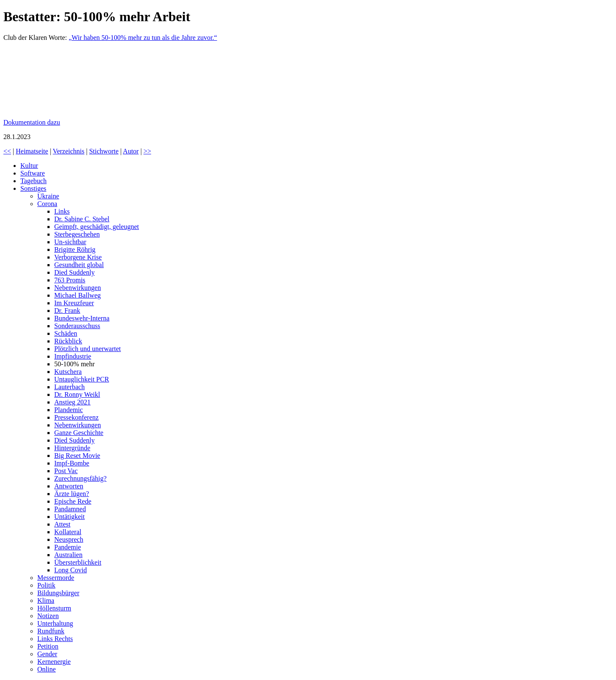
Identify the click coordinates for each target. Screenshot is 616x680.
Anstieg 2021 (72, 402)
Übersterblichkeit (78, 562)
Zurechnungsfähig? (80, 478)
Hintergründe (72, 448)
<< (7, 151)
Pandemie (68, 547)
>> (147, 151)
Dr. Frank (67, 311)
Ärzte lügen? (72, 494)
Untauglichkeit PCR (82, 379)
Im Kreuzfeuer (74, 303)
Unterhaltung (55, 623)
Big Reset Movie (77, 456)
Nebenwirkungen (78, 288)
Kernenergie (54, 662)
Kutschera (68, 372)
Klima (46, 601)
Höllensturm (54, 608)
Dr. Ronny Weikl (77, 394)
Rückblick (68, 341)
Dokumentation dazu (32, 122)
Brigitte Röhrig (75, 249)
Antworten (69, 486)
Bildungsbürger (58, 593)
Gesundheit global (79, 265)
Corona (47, 204)
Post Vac (66, 471)
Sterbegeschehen (77, 234)
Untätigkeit (69, 517)
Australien (68, 555)
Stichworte (104, 151)
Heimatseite (32, 151)
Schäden (66, 333)
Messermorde (56, 578)
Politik (46, 585)
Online (47, 669)
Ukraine (48, 196)
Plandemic (69, 410)
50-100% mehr (75, 364)
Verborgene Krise (78, 257)
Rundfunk (51, 631)
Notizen (48, 616)
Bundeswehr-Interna (82, 318)
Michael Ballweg (78, 295)
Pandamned (70, 509)
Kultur (29, 166)
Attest (62, 524)
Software (33, 173)
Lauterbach (69, 387)
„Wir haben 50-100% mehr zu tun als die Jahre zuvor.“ (143, 38)
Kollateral (68, 532)
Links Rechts (55, 639)
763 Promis (70, 280)
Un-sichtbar (70, 242)
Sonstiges (33, 188)
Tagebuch (33, 181)
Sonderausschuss (77, 326)
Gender (47, 654)
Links (62, 211)
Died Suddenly (75, 272)
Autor (131, 151)
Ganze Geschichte (79, 433)
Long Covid (71, 570)
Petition (48, 646)
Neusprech (69, 539)
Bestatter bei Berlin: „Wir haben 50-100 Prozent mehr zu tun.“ (67, 80)
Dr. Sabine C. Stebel (82, 219)
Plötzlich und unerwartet (87, 349)
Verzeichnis (69, 151)
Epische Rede (73, 501)
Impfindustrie (73, 356)
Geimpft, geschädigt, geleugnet (97, 227)
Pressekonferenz (76, 417)
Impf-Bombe (72, 463)
